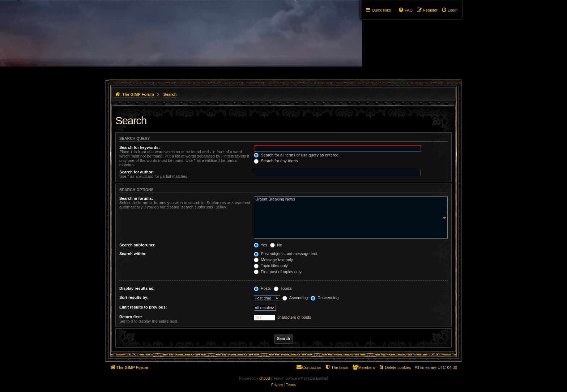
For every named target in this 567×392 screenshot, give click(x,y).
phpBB (265, 378)
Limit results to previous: (143, 307)
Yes (261, 245)
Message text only (273, 260)
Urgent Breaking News (349, 199)
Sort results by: (134, 297)
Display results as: (137, 288)
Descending (325, 298)
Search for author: (137, 172)
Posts (262, 288)
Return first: (131, 317)
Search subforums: (137, 245)
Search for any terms (276, 161)
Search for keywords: (140, 147)
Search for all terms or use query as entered (296, 155)
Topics (283, 288)
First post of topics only (278, 272)
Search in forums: (136, 198)
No (276, 245)
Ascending (295, 298)
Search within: (133, 254)
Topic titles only (271, 266)
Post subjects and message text (285, 254)
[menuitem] (449, 10)
